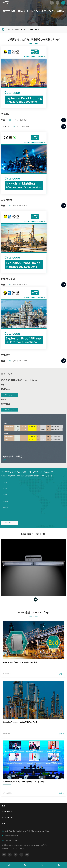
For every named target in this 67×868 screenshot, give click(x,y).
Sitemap (5, 849)
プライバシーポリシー (19, 849)
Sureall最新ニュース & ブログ (33, 613)
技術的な (6, 389)
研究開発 (6, 404)
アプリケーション (8, 812)
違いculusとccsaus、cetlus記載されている (20, 722)
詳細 (62, 674)
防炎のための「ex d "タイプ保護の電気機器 (20, 662)
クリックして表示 (18, 120)
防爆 (6, 460)
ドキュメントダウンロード (30, 30)
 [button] (36, 599)
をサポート (15, 30)
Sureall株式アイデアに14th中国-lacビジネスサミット (24, 782)
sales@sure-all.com (11, 836)
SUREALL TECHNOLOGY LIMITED (21, 845)
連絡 (3, 824)
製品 (3, 806)
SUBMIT (9, 523)
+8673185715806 (11, 840)
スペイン (5, 127)
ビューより (9, 395)
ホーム (8, 30)
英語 (3, 120)
